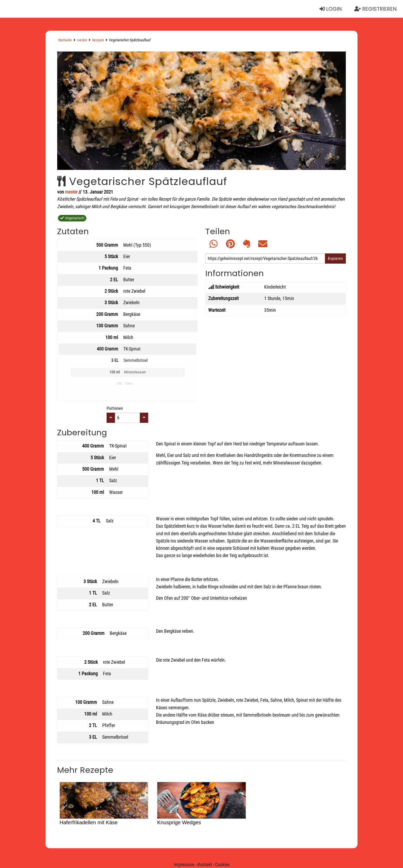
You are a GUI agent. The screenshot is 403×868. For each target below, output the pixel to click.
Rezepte (98, 40)
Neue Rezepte (26, 9)
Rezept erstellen (124, 9)
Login (331, 9)
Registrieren (376, 9)
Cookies (222, 865)
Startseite (65, 40)
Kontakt (205, 865)
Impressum (184, 865)
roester (82, 40)
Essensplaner (184, 9)
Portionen (115, 408)
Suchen (73, 9)
